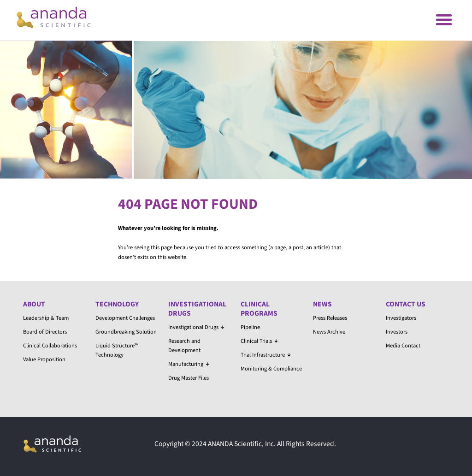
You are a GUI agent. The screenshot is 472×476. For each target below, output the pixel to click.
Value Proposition (44, 359)
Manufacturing (189, 364)
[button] (444, 19)
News (322, 304)
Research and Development (184, 346)
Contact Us (406, 304)
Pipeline (250, 327)
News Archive (329, 332)
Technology (117, 304)
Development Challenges (125, 318)
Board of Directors (45, 332)
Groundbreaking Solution (126, 332)
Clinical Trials (259, 341)
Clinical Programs (259, 309)
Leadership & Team (46, 318)
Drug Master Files (189, 378)
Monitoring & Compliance (271, 369)
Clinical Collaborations (50, 346)
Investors (397, 332)
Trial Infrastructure (266, 355)
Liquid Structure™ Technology (117, 350)
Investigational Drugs (197, 309)
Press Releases (330, 318)
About (34, 304)
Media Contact (403, 346)
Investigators (401, 318)
